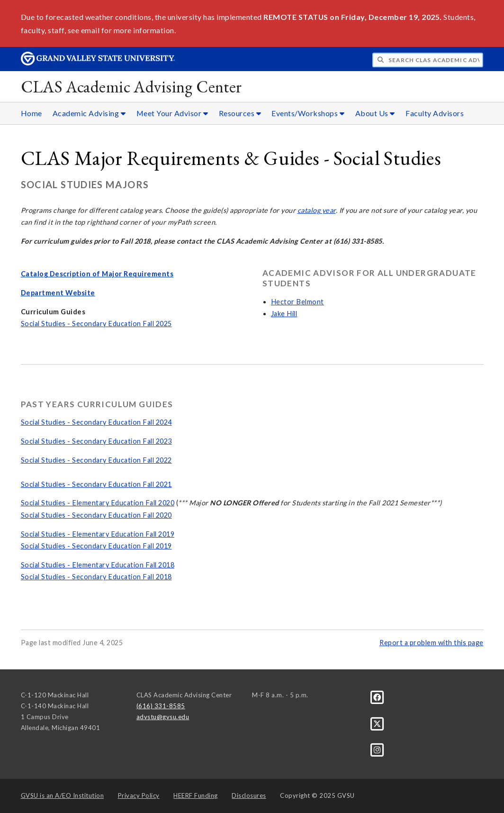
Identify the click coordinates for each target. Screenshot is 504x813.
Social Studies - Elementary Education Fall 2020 (98, 503)
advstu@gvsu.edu (163, 717)
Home (31, 113)
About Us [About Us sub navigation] (375, 113)
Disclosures (249, 795)
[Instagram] (377, 749)
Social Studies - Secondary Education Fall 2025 (96, 324)
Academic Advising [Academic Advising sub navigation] (89, 113)
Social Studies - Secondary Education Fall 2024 (96, 422)
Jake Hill (284, 314)
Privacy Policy (139, 795)
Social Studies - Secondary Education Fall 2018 (96, 577)
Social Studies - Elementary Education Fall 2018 (98, 565)
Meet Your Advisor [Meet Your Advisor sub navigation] (172, 113)
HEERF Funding (196, 795)
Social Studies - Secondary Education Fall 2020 (96, 515)
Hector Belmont (297, 302)
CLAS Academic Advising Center (131, 87)
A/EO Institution (63, 795)
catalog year (317, 210)
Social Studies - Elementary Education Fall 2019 (98, 534)
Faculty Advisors (435, 113)
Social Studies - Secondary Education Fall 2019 (96, 546)
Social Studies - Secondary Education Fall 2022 (96, 460)
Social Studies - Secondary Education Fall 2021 (96, 484)
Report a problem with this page (432, 643)
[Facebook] (377, 697)
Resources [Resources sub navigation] (240, 113)
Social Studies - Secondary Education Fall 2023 (96, 441)
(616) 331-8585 (161, 706)
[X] (377, 723)
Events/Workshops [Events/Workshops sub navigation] (308, 113)
